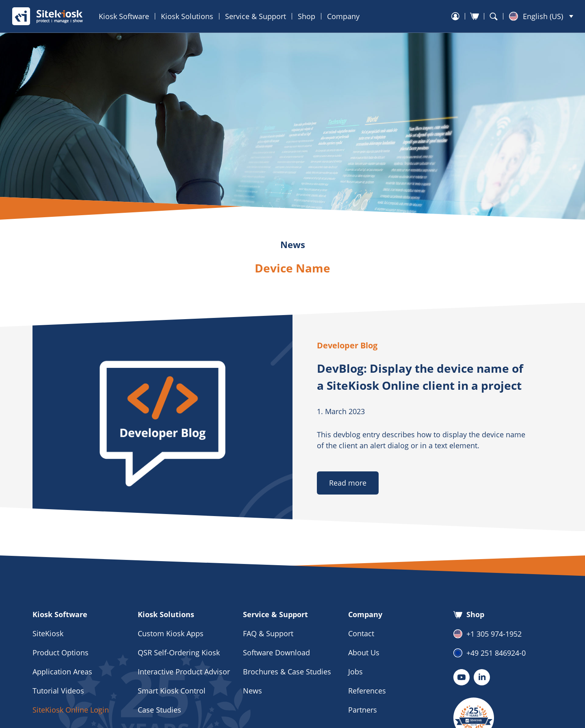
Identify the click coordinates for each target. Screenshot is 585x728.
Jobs (355, 672)
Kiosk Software (124, 16)
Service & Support (256, 16)
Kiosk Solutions (187, 16)
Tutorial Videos (58, 691)
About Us (364, 652)
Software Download (276, 652)
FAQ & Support (268, 633)
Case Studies (159, 710)
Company (343, 16)
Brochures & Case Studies (287, 672)
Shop (307, 16)
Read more (348, 483)
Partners (363, 710)
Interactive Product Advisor (184, 672)
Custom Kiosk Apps (171, 633)
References (367, 691)
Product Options (61, 652)
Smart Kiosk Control (172, 691)
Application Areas (62, 672)
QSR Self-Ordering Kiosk (179, 652)
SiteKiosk (48, 633)
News (252, 691)
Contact (361, 633)
